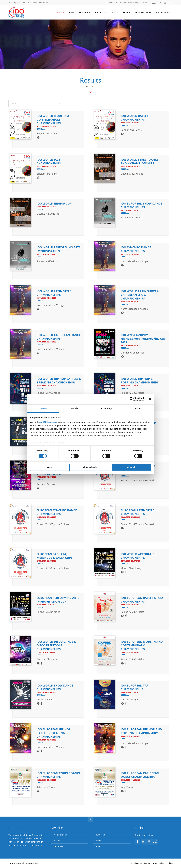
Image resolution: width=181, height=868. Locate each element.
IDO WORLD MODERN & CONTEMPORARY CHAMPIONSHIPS (53, 120)
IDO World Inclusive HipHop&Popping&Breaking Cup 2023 (143, 339)
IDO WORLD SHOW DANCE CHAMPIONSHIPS (55, 687)
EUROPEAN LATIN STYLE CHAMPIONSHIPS (137, 512)
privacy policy (133, 3)
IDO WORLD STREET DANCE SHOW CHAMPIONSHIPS (140, 161)
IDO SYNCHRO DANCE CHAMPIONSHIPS (136, 249)
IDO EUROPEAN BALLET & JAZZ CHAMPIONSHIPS (142, 600)
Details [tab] (75, 408)
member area (113, 3)
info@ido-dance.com (38, 3)
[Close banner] (150, 399)
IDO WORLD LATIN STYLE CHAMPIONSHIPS (54, 293)
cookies (169, 863)
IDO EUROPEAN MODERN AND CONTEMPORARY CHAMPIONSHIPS (142, 645)
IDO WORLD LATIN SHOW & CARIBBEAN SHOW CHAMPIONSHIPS (140, 295)
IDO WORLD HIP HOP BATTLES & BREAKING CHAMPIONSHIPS (59, 381)
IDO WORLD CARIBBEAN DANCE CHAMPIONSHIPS (59, 337)
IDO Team (101, 835)
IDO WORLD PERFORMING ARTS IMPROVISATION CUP (59, 249)
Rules (99, 846)
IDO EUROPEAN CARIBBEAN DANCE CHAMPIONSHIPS (140, 775)
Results (58, 841)
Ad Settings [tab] (106, 408)
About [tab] (138, 408)
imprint (123, 3)
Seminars (59, 846)
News (99, 841)
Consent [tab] (43, 408)
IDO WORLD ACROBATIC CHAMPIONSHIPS (138, 556)
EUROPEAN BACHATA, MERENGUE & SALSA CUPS (55, 556)
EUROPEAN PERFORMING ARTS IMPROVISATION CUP (58, 600)
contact (144, 3)
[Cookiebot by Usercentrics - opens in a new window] (132, 399)
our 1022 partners (48, 422)
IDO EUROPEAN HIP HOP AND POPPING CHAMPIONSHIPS (141, 731)
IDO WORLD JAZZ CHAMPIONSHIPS (49, 161)
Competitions (60, 835)
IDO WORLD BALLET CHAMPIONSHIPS (134, 118)
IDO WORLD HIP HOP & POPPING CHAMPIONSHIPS (140, 381)
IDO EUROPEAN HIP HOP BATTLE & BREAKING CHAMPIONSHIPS (54, 733)
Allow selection (90, 467)
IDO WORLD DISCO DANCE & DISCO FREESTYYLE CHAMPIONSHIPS (56, 645)
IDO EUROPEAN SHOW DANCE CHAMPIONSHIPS (141, 205)
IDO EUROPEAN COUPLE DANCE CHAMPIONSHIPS (59, 775)
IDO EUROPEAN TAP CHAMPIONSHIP (135, 687)
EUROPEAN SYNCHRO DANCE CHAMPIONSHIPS (57, 512)
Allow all (131, 467)
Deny (50, 467)
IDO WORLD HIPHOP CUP (54, 203)
